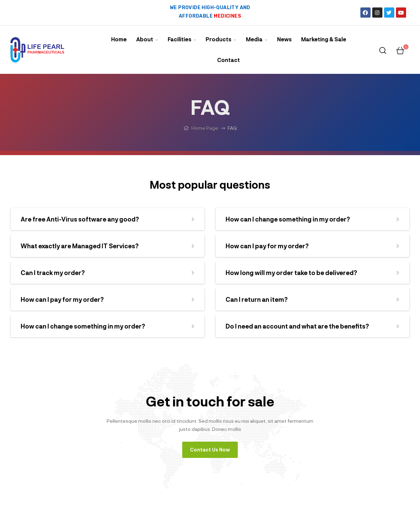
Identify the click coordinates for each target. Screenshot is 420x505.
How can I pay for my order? (62, 299)
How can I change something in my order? (83, 326)
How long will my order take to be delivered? (291, 273)
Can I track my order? (53, 273)
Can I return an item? (257, 299)
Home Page (205, 128)
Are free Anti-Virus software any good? (80, 219)
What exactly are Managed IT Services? (80, 246)
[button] (108, 219)
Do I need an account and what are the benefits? (297, 326)
